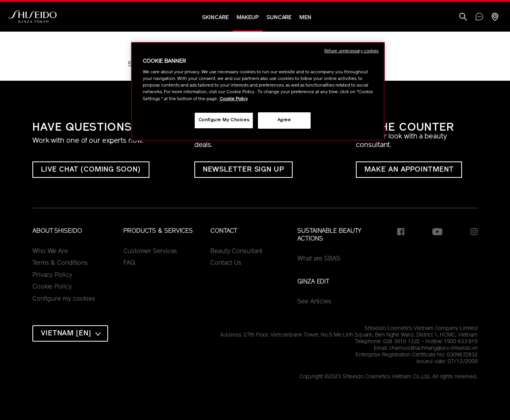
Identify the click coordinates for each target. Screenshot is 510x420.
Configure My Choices (224, 120)
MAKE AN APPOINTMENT (409, 170)
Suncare (279, 18)
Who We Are (50, 252)
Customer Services (150, 252)
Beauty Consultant (236, 252)
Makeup (248, 18)
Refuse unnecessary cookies (352, 51)
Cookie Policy (52, 287)
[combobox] (70, 333)
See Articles (314, 302)
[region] (258, 91)
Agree (284, 120)
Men (305, 18)
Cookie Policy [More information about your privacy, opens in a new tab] (234, 99)
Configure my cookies (64, 299)
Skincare (215, 18)
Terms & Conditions (60, 263)
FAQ (129, 263)
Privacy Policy (52, 275)
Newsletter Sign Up (243, 170)
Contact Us (226, 263)
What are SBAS (319, 259)
